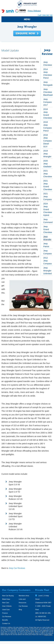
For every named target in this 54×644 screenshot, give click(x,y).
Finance (5, 613)
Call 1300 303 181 (45, 15)
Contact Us (6, 623)
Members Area (24, 596)
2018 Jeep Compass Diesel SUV (47, 141)
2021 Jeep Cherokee (48, 174)
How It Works (7, 606)
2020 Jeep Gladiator (47, 164)
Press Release (34, 11)
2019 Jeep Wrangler (47, 154)
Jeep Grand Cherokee (48, 229)
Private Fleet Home (27, 4)
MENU (27, 19)
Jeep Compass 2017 (47, 102)
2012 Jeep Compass (47, 261)
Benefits (5, 620)
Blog (20, 610)
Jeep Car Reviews (17, 568)
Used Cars (6, 610)
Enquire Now (27, 34)
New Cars (6, 603)
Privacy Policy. (48, 635)
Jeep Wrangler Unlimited (47, 271)
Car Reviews (7, 616)
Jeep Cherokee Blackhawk (48, 92)
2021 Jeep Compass (47, 197)
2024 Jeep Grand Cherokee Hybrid (48, 209)
